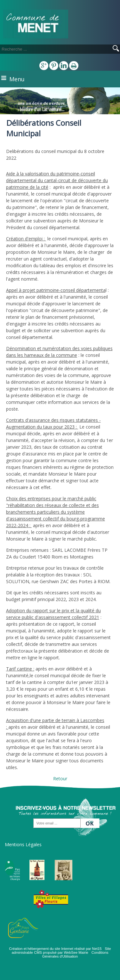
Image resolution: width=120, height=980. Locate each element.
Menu (17, 79)
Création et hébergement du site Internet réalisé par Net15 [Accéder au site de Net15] (55, 949)
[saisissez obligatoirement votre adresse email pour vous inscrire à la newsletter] (57, 823)
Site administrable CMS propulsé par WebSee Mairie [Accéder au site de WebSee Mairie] (61, 951)
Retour (60, 779)
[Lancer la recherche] (116, 49)
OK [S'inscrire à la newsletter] (91, 822)
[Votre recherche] (48, 49)
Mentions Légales (23, 844)
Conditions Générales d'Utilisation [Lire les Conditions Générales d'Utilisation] (75, 954)
